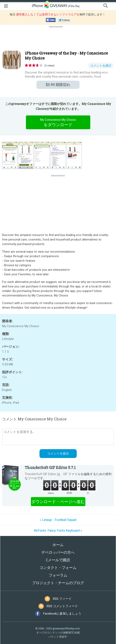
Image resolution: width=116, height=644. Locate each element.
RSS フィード (62, 599)
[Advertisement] (58, 38)
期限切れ (58, 85)
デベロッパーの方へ (58, 552)
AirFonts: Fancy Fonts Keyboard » (58, 531)
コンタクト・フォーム (58, 568)
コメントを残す (101, 66)
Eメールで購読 (58, 560)
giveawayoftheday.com (66, 628)
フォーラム (58, 575)
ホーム (58, 545)
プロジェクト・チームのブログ (58, 583)
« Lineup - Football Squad (58, 520)
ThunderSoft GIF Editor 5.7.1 (50, 467)
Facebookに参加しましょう (62, 614)
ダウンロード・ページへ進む (58, 502)
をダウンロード (58, 122)
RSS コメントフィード (62, 606)
